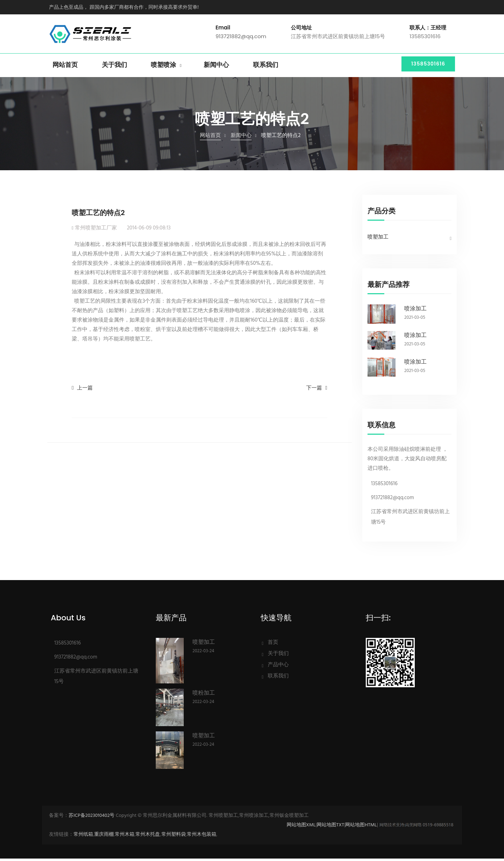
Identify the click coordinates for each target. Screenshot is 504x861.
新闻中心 (216, 68)
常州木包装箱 (202, 837)
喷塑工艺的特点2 (98, 215)
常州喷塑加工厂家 (96, 230)
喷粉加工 (204, 695)
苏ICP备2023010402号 (92, 818)
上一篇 (85, 391)
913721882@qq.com (241, 38)
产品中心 (278, 667)
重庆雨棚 (104, 837)
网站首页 (65, 68)
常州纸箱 (83, 837)
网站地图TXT (330, 828)
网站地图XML (301, 828)
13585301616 (426, 68)
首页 (273, 645)
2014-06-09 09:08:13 (149, 230)
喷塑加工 (378, 240)
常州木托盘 (148, 837)
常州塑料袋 (174, 837)
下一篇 (314, 391)
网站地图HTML (361, 828)
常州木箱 (125, 837)
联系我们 (266, 68)
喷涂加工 (415, 311)
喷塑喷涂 (163, 68)
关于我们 (114, 68)
